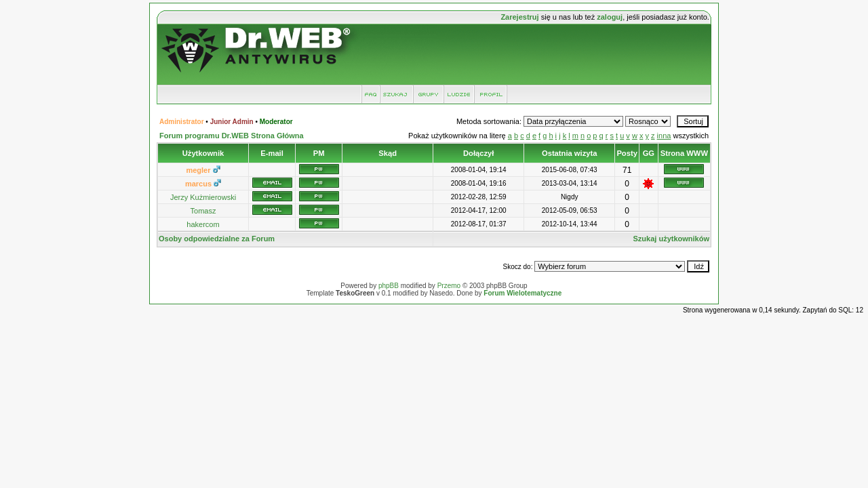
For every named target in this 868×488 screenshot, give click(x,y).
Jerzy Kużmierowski (203, 197)
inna (664, 136)
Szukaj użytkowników (671, 239)
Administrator (182, 122)
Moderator (276, 122)
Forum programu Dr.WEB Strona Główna (232, 136)
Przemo (449, 286)
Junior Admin (232, 122)
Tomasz (203, 211)
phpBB (389, 286)
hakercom (203, 224)
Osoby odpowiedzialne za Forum (217, 239)
